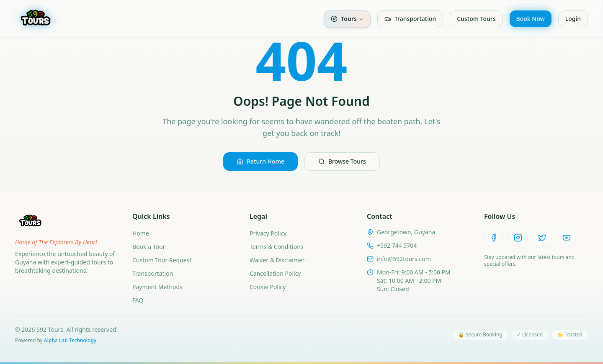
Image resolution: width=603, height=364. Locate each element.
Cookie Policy (268, 287)
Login (573, 19)
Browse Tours (342, 161)
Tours (347, 19)
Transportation (410, 19)
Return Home (260, 161)
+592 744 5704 (397, 245)
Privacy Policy (268, 233)
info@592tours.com (404, 259)
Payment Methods (157, 287)
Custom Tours (476, 19)
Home (141, 233)
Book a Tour (149, 247)
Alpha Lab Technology (70, 340)
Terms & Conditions (277, 247)
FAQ (138, 300)
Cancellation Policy (275, 273)
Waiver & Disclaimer (277, 260)
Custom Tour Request (162, 260)
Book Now (531, 19)
